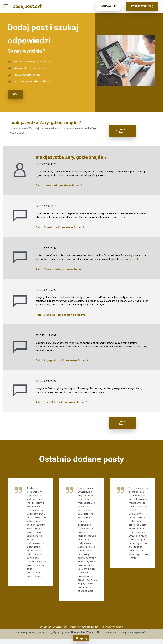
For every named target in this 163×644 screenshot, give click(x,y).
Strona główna (18, 128)
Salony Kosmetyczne (62, 128)
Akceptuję (81, 639)
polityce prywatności (136, 633)
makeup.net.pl (131, 256)
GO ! (16, 94)
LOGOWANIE (108, 6)
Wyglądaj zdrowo (38, 128)
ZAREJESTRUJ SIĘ (142, 6)
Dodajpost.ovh (27, 6)
